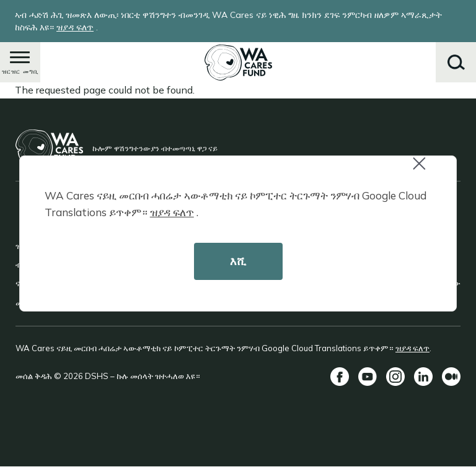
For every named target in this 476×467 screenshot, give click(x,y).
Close (425, 170)
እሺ (238, 261)
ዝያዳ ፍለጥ (172, 212)
